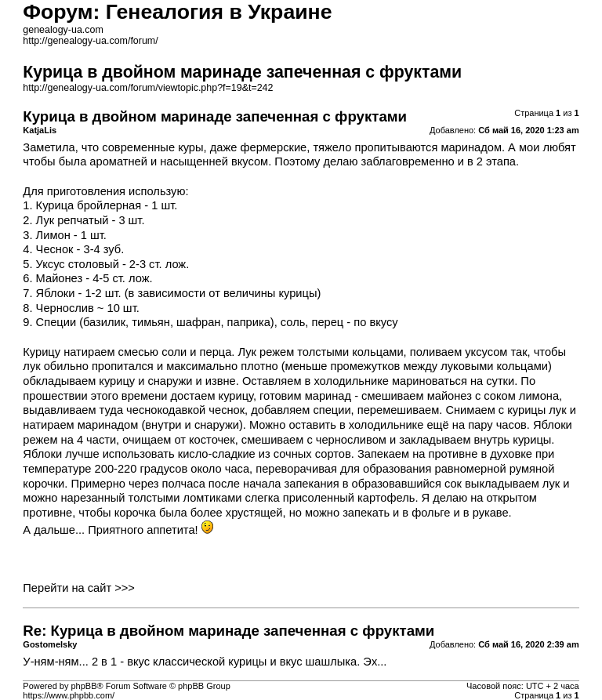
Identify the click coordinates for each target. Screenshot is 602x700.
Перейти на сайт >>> (79, 588)
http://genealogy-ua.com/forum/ (90, 41)
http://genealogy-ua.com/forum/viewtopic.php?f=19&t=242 (148, 88)
